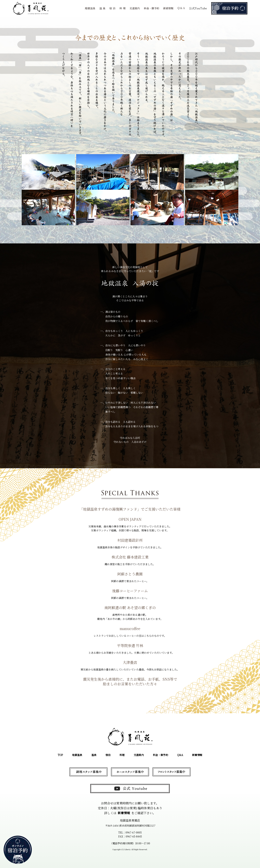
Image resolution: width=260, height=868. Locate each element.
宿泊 (108, 755)
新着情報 (197, 755)
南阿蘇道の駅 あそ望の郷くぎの (130, 608)
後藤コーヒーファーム (130, 591)
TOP (60, 755)
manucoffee (130, 629)
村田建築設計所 (130, 540)
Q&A (180, 755)
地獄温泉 (77, 755)
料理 (122, 755)
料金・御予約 (161, 755)
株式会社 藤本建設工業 (130, 557)
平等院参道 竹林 (130, 645)
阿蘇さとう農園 (130, 574)
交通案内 (139, 755)
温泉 (94, 755)
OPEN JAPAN (130, 519)
